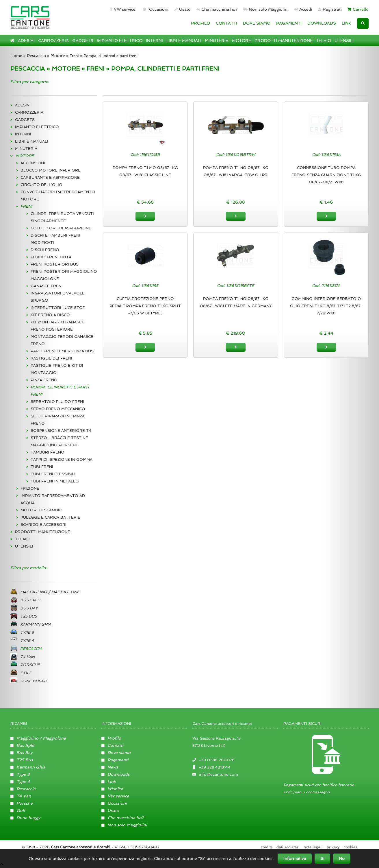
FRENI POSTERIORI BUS (55, 264)
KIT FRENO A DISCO (50, 315)
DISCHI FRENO (45, 250)
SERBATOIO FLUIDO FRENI (57, 402)
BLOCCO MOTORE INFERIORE (51, 170)
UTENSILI (344, 40)
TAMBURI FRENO (48, 452)
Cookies (350, 847)
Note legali (313, 847)
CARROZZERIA (53, 40)
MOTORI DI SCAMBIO (42, 510)
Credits (267, 847)
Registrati (330, 9)
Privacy (333, 847)
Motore (58, 56)
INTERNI (154, 40)
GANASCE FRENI (47, 286)
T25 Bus (22, 760)
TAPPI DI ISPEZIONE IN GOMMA (62, 459)
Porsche (22, 803)
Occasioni (155, 9)
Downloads (116, 774)
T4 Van (21, 796)
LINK (347, 23)
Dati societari (288, 847)
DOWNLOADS (322, 23)
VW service (123, 9)
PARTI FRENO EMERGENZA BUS (62, 351)
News (110, 767)
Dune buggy (25, 818)
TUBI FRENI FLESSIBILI (53, 474)
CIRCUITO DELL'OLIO (41, 185)
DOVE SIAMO (257, 23)
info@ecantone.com (218, 774)
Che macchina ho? (217, 9)
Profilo (111, 738)
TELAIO (324, 40)
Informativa (295, 858)
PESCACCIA (28, 69)
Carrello (358, 9)
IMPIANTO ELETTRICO (120, 40)
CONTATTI (226, 23)
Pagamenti (115, 760)
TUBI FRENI (42, 467)
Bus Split (22, 745)
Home (16, 56)
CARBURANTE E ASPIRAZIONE (50, 177)
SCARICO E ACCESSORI (43, 525)
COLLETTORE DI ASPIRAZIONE (61, 228)
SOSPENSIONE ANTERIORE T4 (61, 431)
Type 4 (20, 782)
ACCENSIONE (34, 163)
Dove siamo (116, 753)
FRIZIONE (30, 488)
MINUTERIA (217, 40)
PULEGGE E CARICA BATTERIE (50, 517)
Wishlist (112, 789)
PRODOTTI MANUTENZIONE (284, 40)
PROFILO (200, 23)
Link (109, 782)
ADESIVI (26, 40)
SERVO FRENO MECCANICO (58, 409)
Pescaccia (36, 56)
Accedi (303, 9)
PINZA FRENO (44, 380)
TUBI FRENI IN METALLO (55, 481)
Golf (18, 810)
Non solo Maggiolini (266, 9)
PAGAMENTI (289, 23)
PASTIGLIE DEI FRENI (51, 358)
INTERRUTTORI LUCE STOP (58, 308)
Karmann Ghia (28, 767)
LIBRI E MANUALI (184, 40)
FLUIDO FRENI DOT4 (51, 257)
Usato (182, 9)
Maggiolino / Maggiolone (38, 738)
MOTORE (241, 40)
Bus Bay (21, 753)
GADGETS (83, 40)
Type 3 (20, 774)
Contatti (112, 745)
